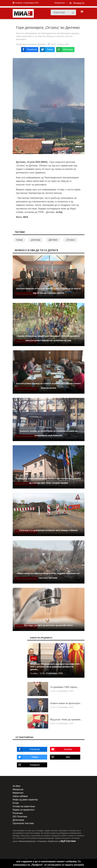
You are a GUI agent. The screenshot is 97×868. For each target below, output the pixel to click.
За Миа (16, 786)
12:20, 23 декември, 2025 (51, 673)
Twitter (28, 757)
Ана (35, 673)
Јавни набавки (20, 796)
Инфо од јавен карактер (25, 800)
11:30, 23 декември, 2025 (62, 691)
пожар (19, 240)
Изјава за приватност (24, 810)
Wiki (60, 757)
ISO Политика (20, 817)
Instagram (28, 765)
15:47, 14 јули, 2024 (60, 44)
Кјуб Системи (68, 841)
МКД (34, 658)
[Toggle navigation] (81, 12)
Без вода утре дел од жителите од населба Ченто (48, 625)
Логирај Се (79, 3)
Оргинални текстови (23, 823)
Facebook (28, 749)
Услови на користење (24, 806)
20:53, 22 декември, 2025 (62, 723)
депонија (36, 240)
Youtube (61, 749)
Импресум (18, 789)
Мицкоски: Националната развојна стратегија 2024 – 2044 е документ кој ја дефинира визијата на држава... (56, 667)
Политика (18, 813)
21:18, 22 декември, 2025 (62, 707)
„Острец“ (70, 240)
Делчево (53, 240)
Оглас (16, 803)
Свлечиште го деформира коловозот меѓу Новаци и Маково (49, 530)
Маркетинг (18, 793)
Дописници (18, 820)
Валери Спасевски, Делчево (32, 44)
